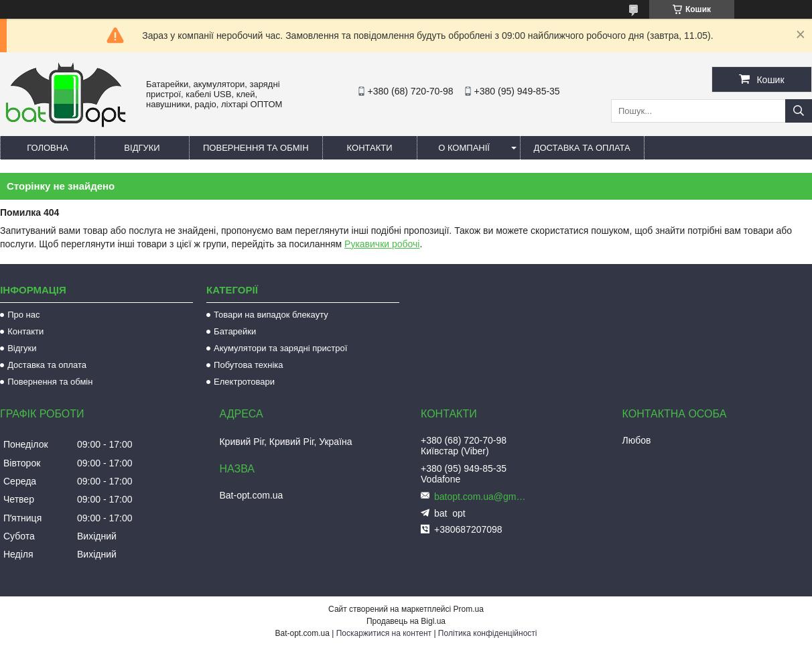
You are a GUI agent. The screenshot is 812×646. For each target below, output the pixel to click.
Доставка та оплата (582, 148)
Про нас (23, 315)
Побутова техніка (248, 365)
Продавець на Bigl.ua (406, 621)
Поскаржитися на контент (384, 633)
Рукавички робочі (382, 244)
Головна (48, 148)
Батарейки (235, 331)
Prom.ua (469, 609)
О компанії (464, 148)
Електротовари (244, 382)
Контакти (370, 148)
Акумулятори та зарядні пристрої (280, 348)
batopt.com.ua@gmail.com (481, 497)
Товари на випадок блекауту (271, 315)
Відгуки (142, 148)
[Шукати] (799, 111)
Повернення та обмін (256, 148)
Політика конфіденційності (488, 633)
